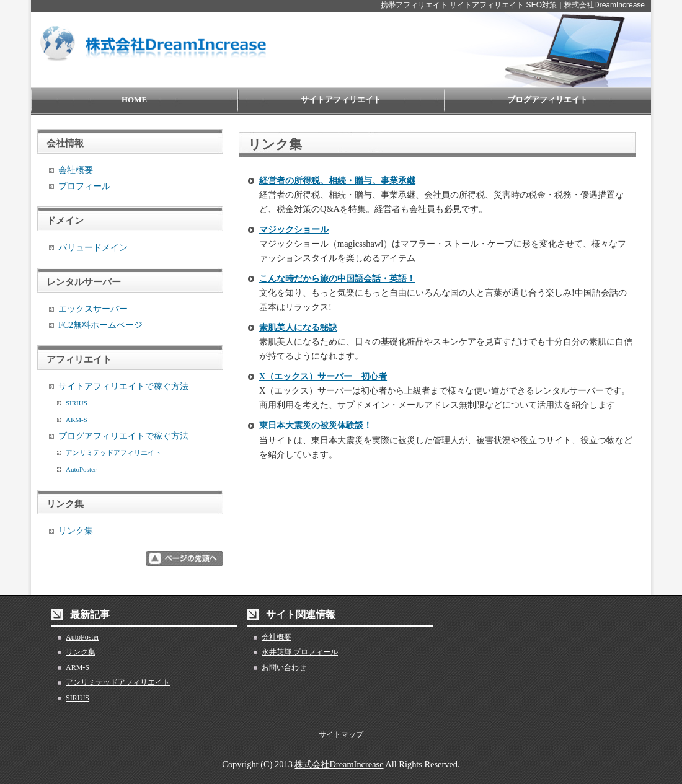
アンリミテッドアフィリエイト (113, 452)
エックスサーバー (93, 309)
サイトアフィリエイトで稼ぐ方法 (123, 386)
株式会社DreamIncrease (339, 764)
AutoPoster (81, 469)
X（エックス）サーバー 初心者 (323, 377)
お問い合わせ (284, 667)
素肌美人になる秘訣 (298, 328)
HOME (134, 99)
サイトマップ (341, 734)
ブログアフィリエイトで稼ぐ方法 (123, 436)
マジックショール (294, 230)
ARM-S (77, 420)
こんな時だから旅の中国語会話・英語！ (337, 279)
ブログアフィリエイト (547, 99)
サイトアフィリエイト (341, 99)
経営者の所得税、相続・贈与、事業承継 (337, 181)
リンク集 (76, 531)
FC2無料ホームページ (100, 325)
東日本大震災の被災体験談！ (316, 425)
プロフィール (84, 186)
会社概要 (76, 170)
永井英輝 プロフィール (300, 652)
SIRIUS (77, 403)
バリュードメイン (93, 248)
